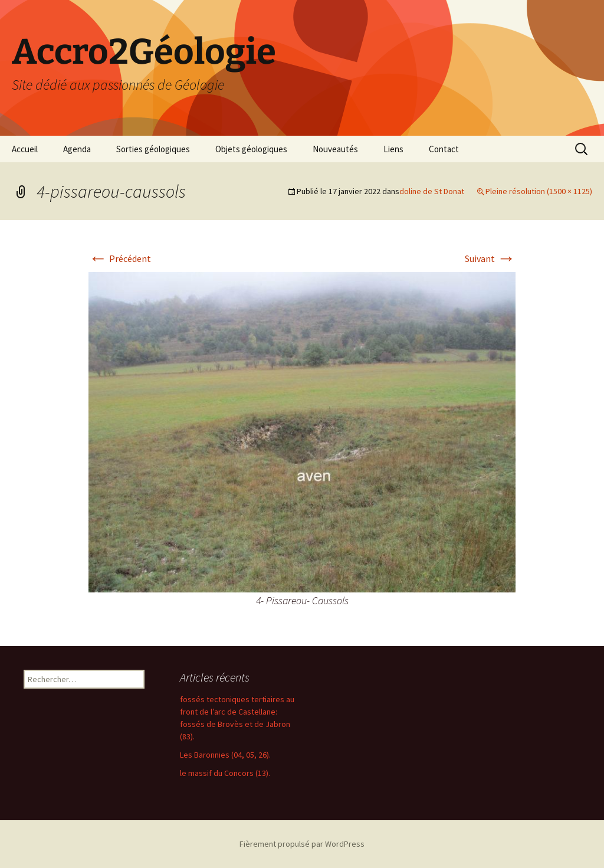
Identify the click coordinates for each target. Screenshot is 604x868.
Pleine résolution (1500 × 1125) (539, 191)
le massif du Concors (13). (225, 773)
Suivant (490, 258)
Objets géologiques (251, 149)
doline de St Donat (432, 191)
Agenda (77, 149)
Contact (444, 149)
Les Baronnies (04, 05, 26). (225, 755)
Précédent (120, 258)
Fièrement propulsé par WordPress (302, 844)
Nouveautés (335, 149)
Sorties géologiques (153, 149)
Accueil (25, 149)
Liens (393, 149)
